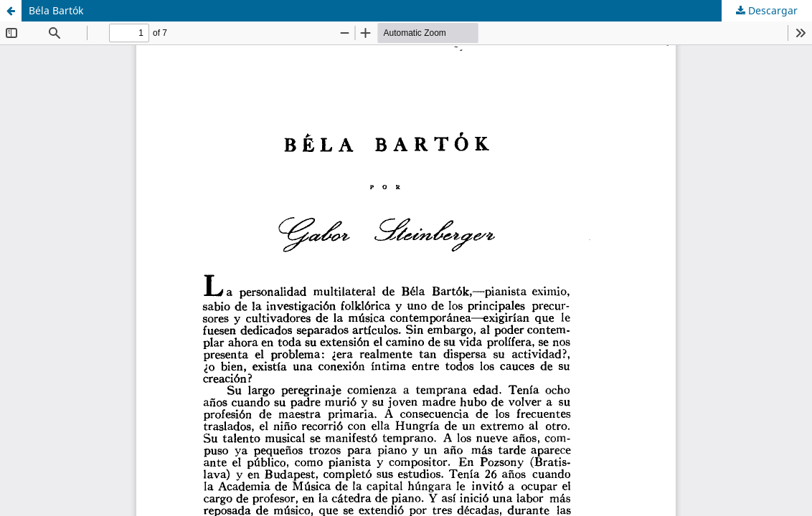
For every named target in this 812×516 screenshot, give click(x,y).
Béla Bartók (56, 10)
